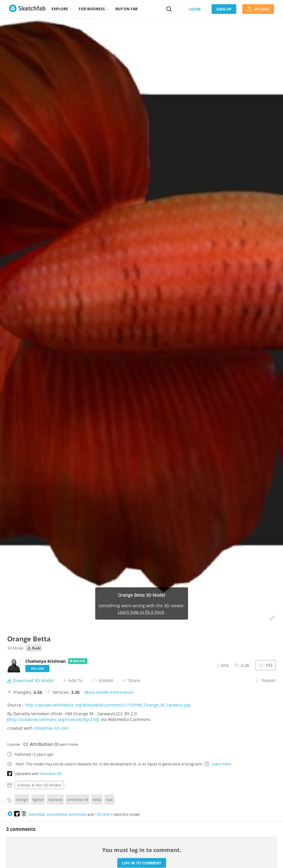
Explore (60, 9)
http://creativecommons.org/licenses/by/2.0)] (54, 719)
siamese (55, 799)
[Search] (169, 9)
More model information (109, 692)
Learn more (66, 744)
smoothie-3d (77, 799)
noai (109, 799)
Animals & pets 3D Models (39, 785)
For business (92, 9)
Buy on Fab (126, 9)
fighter (38, 799)
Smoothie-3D (50, 774)
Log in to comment (142, 863)
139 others (104, 814)
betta (97, 799)
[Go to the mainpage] (27, 9)
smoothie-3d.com (51, 728)
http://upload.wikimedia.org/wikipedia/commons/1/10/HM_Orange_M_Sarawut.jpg (108, 705)
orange (22, 799)
